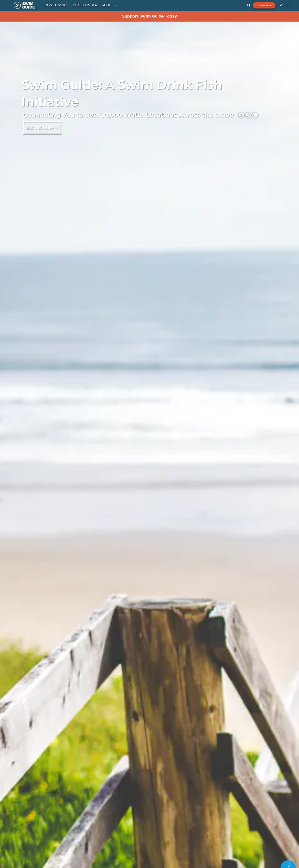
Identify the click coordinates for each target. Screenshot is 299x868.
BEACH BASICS (57, 5)
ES (288, 5)
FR (280, 5)
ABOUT (108, 5)
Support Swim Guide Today (149, 16)
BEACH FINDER (85, 5)
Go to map (42, 128)
